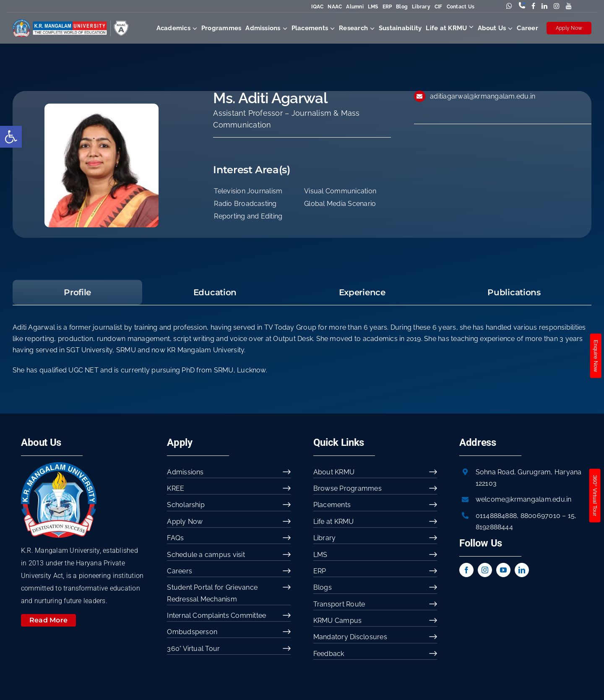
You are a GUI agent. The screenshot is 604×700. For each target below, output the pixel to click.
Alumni (355, 7)
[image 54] (59, 465)
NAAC (335, 7)
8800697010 (540, 516)
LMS (373, 7)
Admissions (185, 472)
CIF (439, 7)
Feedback (329, 654)
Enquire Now (595, 356)
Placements (332, 505)
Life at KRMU (334, 522)
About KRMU (334, 472)
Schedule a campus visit (206, 555)
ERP (387, 7)
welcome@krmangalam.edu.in (524, 499)
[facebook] (466, 570)
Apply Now (569, 28)
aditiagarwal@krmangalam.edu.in (483, 96)
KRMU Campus (338, 621)
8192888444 (494, 527)
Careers (180, 571)
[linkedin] (522, 570)
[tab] (78, 292)
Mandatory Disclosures (350, 637)
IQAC (317, 7)
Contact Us (461, 7)
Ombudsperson (192, 632)
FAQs (175, 538)
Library (421, 7)
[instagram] (485, 570)
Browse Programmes (348, 488)
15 (571, 516)
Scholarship (186, 505)
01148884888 (496, 516)
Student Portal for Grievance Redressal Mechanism (212, 593)
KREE (176, 488)
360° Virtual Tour (193, 649)
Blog (402, 7)
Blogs (323, 587)
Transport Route (339, 604)
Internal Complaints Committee (216, 615)
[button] (11, 137)
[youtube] (503, 570)
